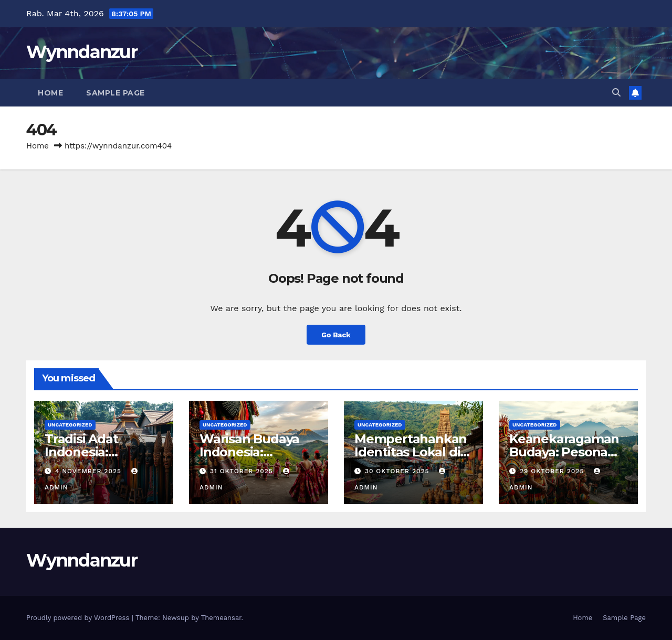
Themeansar (221, 618)
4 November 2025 (90, 471)
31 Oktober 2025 (243, 471)
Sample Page (115, 93)
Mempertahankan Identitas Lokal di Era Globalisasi (411, 452)
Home (50, 93)
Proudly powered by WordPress (79, 618)
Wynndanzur (82, 52)
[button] (616, 93)
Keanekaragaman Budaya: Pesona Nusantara (564, 452)
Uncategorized (70, 425)
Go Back (336, 334)
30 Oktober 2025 (398, 471)
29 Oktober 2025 (553, 471)
